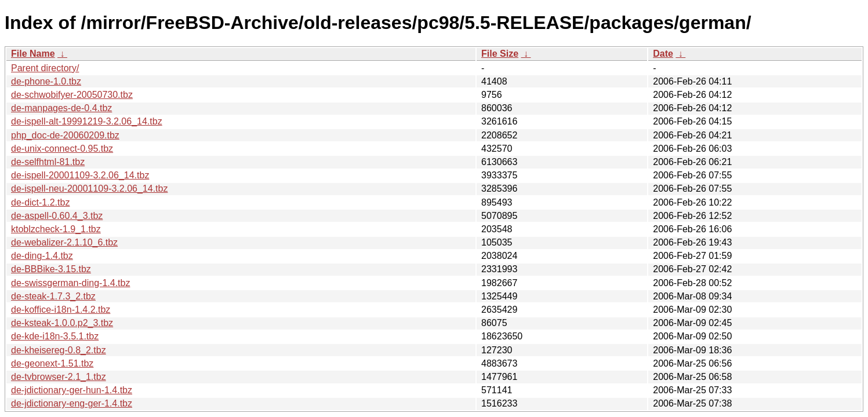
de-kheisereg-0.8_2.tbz (59, 350)
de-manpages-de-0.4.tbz (61, 108)
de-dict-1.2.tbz (40, 202)
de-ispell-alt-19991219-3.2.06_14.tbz (87, 121)
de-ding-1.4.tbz (42, 256)
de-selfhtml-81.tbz (48, 162)
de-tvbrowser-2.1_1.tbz (59, 377)
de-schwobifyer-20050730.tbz (72, 95)
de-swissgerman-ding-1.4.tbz (70, 283)
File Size (500, 54)
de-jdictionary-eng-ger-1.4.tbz (72, 403)
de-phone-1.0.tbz (46, 81)
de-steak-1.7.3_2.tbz (53, 296)
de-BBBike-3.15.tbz (51, 269)
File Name (33, 54)
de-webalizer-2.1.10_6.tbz (64, 242)
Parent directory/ (45, 68)
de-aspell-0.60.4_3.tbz (57, 216)
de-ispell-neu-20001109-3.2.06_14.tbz (89, 189)
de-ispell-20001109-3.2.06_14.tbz (80, 175)
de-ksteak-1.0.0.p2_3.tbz (62, 323)
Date (663, 54)
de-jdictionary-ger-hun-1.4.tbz (72, 390)
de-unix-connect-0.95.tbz (62, 149)
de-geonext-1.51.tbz (52, 363)
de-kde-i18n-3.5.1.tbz (55, 336)
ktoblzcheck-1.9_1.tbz (56, 229)
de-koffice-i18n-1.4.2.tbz (61, 310)
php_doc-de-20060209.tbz (65, 135)
